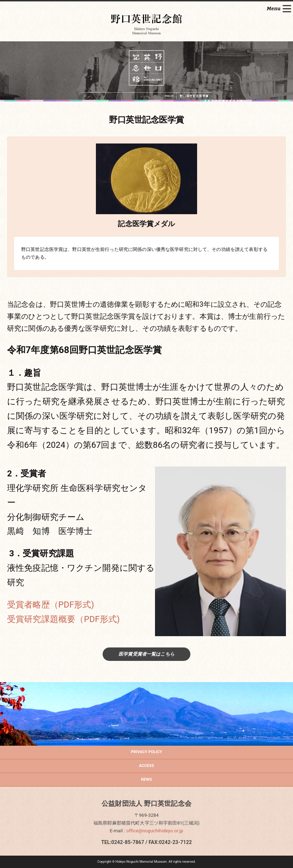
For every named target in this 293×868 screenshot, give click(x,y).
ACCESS (146, 766)
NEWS (147, 779)
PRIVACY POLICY (146, 752)
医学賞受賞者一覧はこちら (146, 654)
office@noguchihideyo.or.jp (155, 831)
